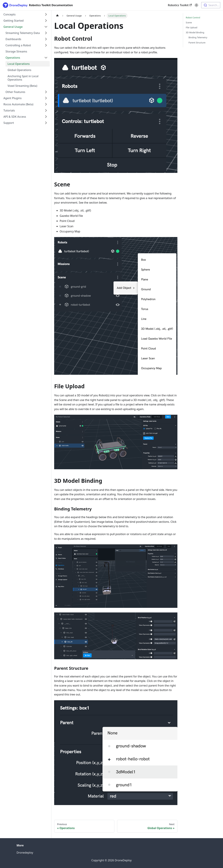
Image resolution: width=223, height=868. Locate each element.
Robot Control (193, 17)
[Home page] (57, 16)
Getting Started (14, 21)
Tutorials (9, 110)
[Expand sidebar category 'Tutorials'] (46, 110)
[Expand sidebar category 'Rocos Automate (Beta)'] (46, 104)
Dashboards (13, 39)
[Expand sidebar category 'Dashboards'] (46, 39)
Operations (13, 58)
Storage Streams (16, 51)
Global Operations (19, 70)
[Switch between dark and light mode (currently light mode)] (196, 5)
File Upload (192, 27)
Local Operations (19, 64)
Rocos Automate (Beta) (18, 104)
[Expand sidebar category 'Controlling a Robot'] (46, 45)
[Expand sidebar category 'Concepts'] (46, 14)
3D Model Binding (195, 32)
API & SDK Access (15, 117)
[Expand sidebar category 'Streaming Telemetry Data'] (46, 33)
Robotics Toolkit (180, 5)
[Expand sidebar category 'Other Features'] (46, 92)
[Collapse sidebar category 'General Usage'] (46, 27)
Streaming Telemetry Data (23, 33)
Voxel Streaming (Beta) (22, 86)
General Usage (13, 27)
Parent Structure (197, 43)
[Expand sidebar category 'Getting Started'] (46, 21)
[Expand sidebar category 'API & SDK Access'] (46, 117)
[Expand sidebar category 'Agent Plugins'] (46, 98)
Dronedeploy (25, 853)
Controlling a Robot (18, 45)
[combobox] (211, 5)
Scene (189, 22)
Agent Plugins (13, 98)
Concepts (10, 14)
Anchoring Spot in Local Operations (23, 78)
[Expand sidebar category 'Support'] (46, 123)
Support (9, 123)
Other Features (15, 92)
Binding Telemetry (198, 37)
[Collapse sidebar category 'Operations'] (46, 58)
